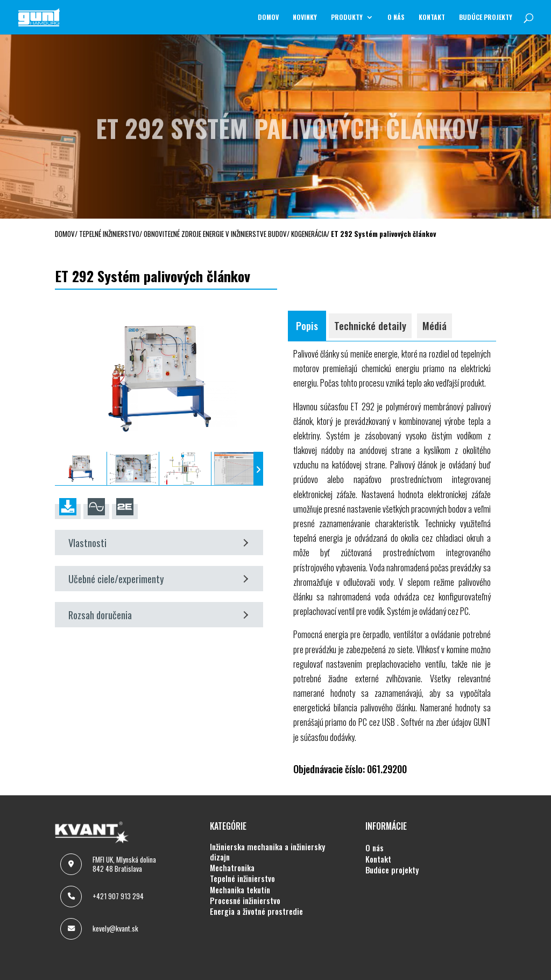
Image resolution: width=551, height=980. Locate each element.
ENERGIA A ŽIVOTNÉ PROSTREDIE (256, 912)
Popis (307, 325)
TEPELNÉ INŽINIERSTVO (242, 879)
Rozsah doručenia (158, 615)
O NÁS (396, 17)
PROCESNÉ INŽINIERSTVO (245, 901)
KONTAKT (432, 17)
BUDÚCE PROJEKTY (486, 17)
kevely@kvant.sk (115, 928)
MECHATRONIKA (232, 868)
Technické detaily (370, 325)
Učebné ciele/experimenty (158, 579)
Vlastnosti (158, 542)
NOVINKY (305, 17)
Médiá (435, 325)
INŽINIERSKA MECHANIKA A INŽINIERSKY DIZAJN (267, 852)
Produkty (347, 17)
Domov (268, 17)
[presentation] (60, 469)
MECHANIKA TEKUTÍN (240, 890)
